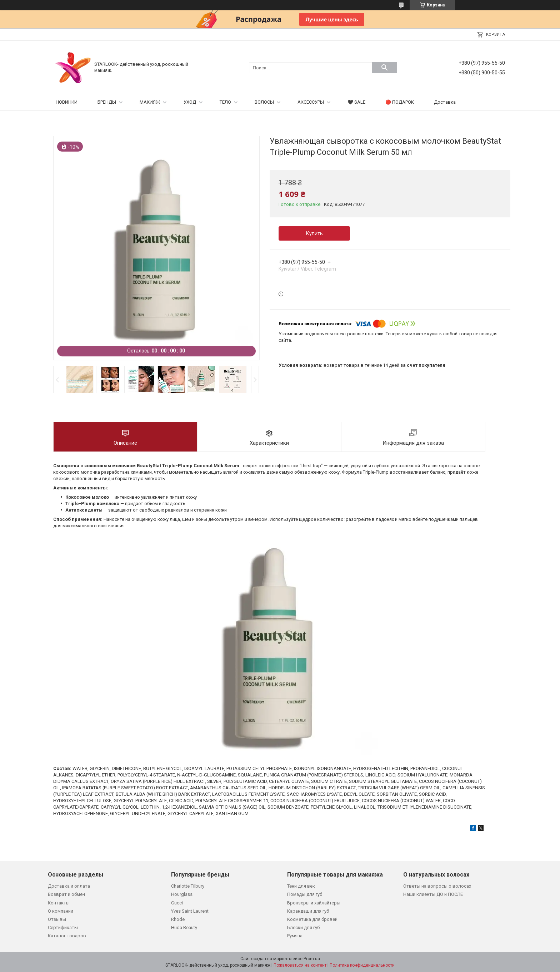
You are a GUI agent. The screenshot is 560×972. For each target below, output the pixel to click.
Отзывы (57, 919)
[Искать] (385, 68)
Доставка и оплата (69, 886)
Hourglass (182, 894)
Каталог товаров (67, 936)
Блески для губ (303, 927)
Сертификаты (63, 927)
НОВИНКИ (67, 102)
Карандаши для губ (308, 911)
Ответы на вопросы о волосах (437, 886)
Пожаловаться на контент (300, 965)
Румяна (295, 936)
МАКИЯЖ (150, 102)
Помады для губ (305, 894)
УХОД (190, 102)
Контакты (59, 903)
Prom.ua (312, 959)
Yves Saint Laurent (190, 911)
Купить (314, 233)
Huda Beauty (184, 927)
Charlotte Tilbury (188, 886)
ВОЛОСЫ (264, 102)
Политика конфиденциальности (362, 965)
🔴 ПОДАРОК (400, 102)
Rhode (178, 919)
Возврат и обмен (66, 894)
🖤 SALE (356, 102)
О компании (61, 911)
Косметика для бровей (312, 919)
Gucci (177, 903)
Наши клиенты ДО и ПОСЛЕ (433, 894)
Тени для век (301, 886)
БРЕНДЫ (107, 102)
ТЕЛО (225, 102)
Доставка (445, 102)
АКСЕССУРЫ (311, 102)
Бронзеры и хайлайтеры (314, 903)
